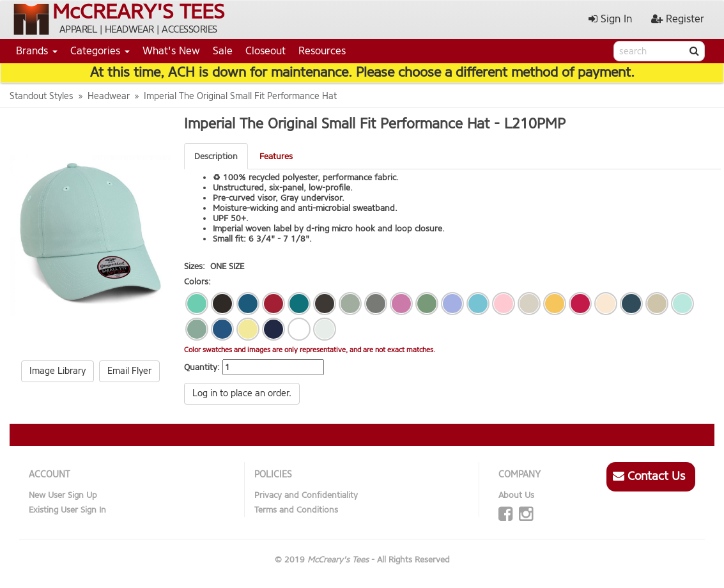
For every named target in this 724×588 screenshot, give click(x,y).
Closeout (266, 51)
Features (276, 156)
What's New (171, 51)
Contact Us (649, 476)
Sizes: (195, 266)
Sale (223, 51)
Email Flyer (129, 371)
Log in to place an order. (242, 393)
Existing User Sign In (67, 510)
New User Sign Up (63, 495)
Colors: (197, 282)
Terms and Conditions (296, 510)
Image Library (58, 371)
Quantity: (202, 367)
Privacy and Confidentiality (306, 495)
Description (216, 156)
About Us (516, 495)
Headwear (109, 96)
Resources (322, 51)
